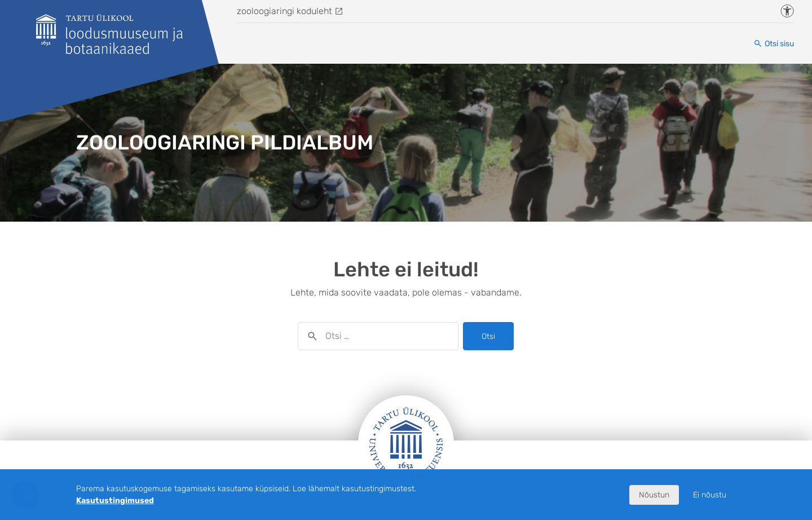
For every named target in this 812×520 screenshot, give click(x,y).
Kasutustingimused (115, 501)
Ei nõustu (710, 495)
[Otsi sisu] (774, 44)
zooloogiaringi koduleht (284, 11)
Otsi (488, 336)
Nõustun (654, 495)
